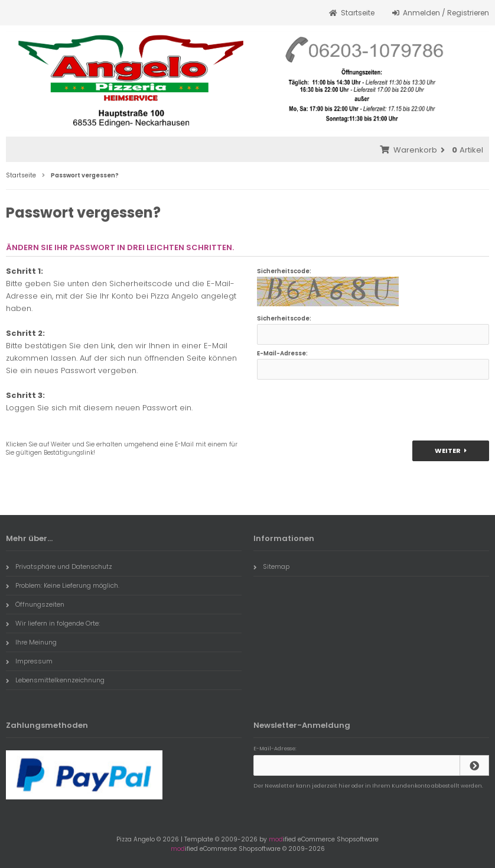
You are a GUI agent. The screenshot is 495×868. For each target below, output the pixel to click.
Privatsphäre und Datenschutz (59, 566)
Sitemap (271, 566)
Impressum (29, 661)
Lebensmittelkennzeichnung (55, 680)
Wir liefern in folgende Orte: (53, 623)
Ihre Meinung (31, 642)
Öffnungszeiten (35, 604)
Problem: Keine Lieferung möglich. (63, 585)
